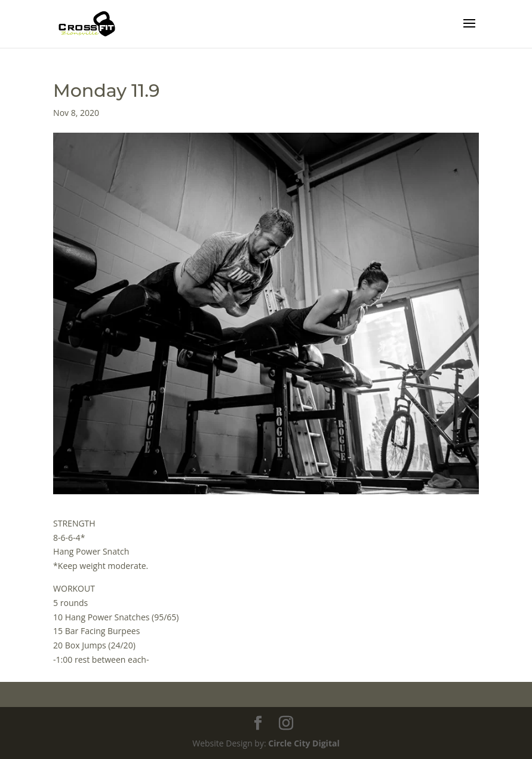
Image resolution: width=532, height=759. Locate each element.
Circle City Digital (304, 743)
